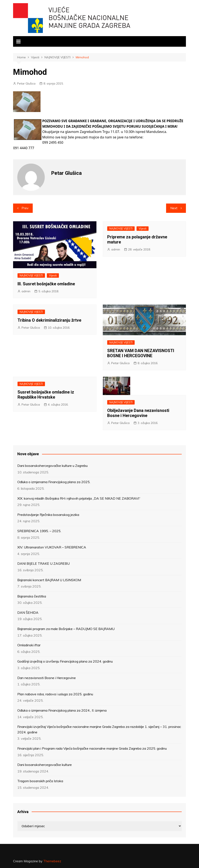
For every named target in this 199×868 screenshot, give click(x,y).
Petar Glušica (26, 83)
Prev (25, 208)
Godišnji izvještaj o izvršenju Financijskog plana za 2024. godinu (65, 661)
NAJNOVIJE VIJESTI (31, 275)
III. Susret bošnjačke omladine (46, 284)
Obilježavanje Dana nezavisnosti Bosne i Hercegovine (138, 413)
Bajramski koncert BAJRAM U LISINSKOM (49, 580)
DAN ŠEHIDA (28, 612)
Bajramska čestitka (32, 596)
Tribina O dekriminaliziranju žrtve (49, 320)
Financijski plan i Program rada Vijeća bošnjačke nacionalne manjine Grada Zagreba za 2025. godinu (92, 748)
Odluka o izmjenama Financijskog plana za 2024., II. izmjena (62, 710)
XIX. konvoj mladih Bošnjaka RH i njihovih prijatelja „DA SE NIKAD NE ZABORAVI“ (79, 498)
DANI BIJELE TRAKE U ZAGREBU (43, 563)
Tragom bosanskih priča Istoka (40, 781)
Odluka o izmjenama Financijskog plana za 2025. (54, 482)
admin (26, 291)
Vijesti (53, 275)
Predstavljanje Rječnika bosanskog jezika (48, 515)
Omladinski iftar (29, 645)
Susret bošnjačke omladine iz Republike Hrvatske (46, 395)
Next (174, 208)
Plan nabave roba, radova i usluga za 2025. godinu (55, 694)
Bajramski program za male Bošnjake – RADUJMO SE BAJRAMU (66, 629)
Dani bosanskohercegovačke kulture (45, 765)
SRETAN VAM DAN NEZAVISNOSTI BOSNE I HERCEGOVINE (141, 353)
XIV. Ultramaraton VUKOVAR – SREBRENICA (52, 547)
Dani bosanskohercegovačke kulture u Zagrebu (52, 466)
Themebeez (52, 861)
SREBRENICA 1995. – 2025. (39, 531)
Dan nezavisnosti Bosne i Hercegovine (47, 678)
